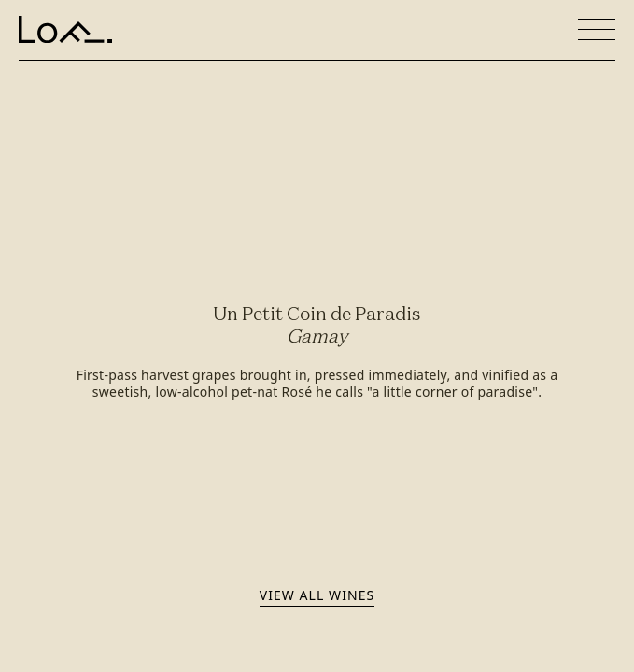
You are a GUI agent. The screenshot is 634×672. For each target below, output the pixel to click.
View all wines (317, 595)
